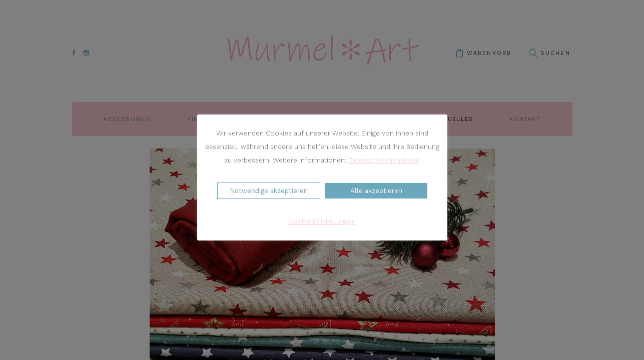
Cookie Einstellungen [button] (322, 221)
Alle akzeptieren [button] (376, 191)
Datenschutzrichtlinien (384, 160)
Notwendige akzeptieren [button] (269, 191)
